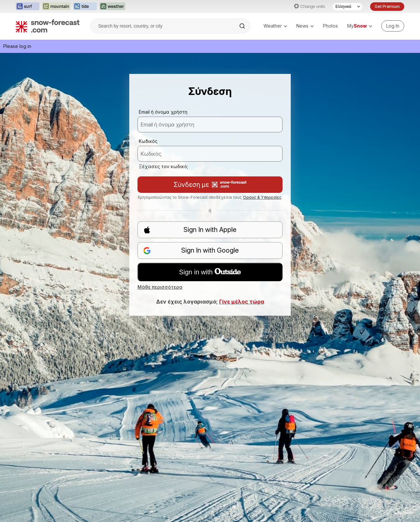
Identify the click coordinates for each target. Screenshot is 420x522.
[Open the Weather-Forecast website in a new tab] (112, 7)
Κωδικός (148, 141)
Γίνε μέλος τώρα (242, 302)
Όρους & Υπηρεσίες (262, 197)
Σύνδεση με (210, 185)
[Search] (243, 26)
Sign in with (210, 272)
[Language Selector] (347, 7)
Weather (275, 26)
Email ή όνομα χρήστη (163, 112)
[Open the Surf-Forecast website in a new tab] (28, 7)
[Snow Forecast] (48, 26)
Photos (330, 26)
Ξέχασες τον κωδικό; (164, 166)
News (305, 26)
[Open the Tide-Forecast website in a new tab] (85, 7)
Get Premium (387, 6)
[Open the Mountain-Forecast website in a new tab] (56, 7)
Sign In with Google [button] (191, 250)
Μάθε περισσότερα (160, 287)
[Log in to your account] (393, 26)
